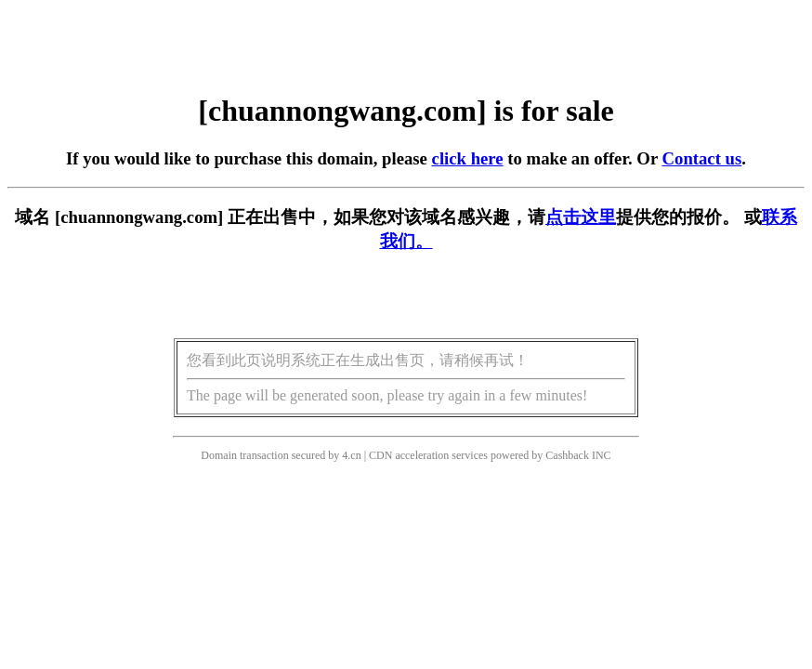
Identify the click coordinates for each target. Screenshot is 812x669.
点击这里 (581, 217)
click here (468, 158)
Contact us (702, 158)
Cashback (567, 455)
